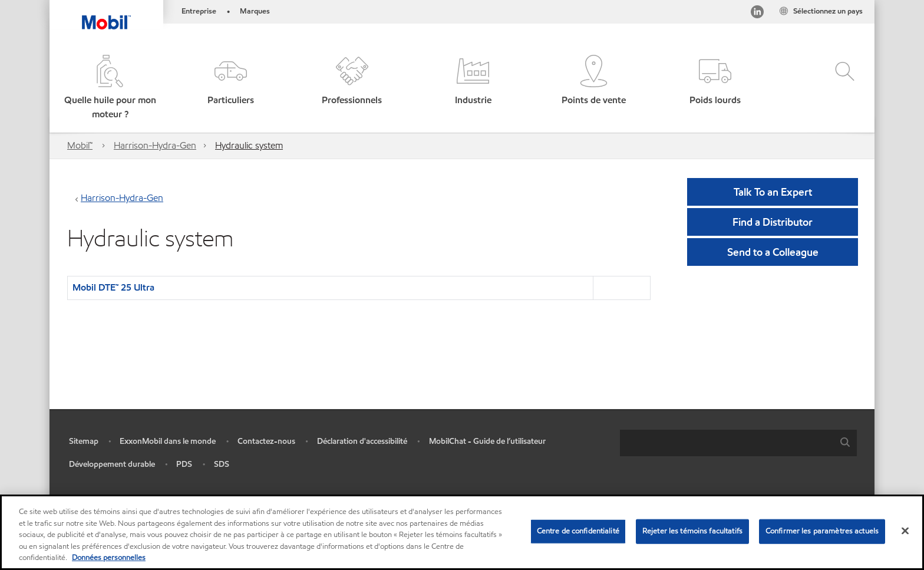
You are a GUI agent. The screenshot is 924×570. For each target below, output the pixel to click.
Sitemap (84, 441)
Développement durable (112, 464)
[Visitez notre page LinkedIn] (757, 14)
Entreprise (199, 11)
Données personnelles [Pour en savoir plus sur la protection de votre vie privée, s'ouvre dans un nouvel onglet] (109, 558)
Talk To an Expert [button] (773, 192)
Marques (255, 11)
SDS (222, 464)
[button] (110, 88)
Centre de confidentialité (578, 531)
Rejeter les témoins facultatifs (692, 531)
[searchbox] (727, 443)
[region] (462, 532)
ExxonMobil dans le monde (168, 441)
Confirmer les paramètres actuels (822, 531)
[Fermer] (905, 531)
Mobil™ (80, 145)
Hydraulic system (249, 145)
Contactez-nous (266, 441)
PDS (184, 464)
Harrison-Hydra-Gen (155, 145)
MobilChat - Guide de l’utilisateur (487, 441)
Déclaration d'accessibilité (362, 441)
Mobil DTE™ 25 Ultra (113, 287)
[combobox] (738, 443)
